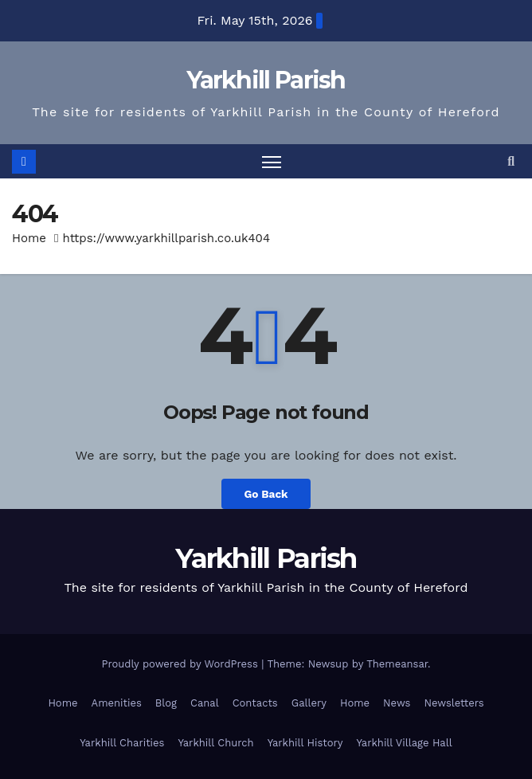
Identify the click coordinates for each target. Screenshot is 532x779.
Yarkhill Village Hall (405, 743)
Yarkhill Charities (122, 743)
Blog (166, 703)
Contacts (255, 703)
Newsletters (454, 703)
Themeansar (397, 664)
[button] (511, 161)
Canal (205, 703)
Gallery (309, 703)
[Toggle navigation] (272, 161)
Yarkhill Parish (266, 80)
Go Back (266, 494)
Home (29, 238)
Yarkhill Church (215, 743)
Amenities (117, 703)
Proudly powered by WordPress (181, 664)
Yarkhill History (305, 743)
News (397, 703)
